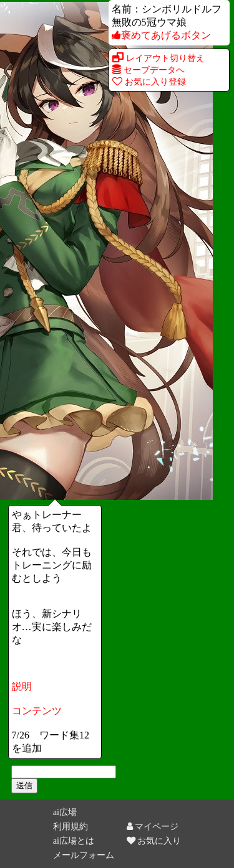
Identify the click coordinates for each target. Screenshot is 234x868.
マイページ (153, 826)
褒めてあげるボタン (161, 35)
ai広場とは (74, 841)
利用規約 (71, 826)
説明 (22, 686)
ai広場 (65, 812)
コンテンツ (37, 711)
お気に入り (154, 841)
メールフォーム (84, 855)
